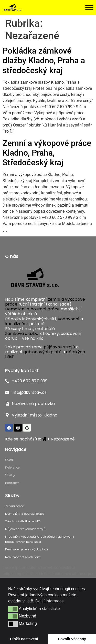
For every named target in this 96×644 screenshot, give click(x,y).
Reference (12, 467)
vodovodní (69, 319)
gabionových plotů (42, 352)
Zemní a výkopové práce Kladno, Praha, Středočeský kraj (47, 153)
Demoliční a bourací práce (32, 309)
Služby (10, 475)
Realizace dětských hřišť (23, 557)
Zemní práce (14, 506)
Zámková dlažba (22, 333)
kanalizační (17, 324)
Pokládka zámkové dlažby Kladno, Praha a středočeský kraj (44, 61)
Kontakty (12, 483)
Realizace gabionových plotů (26, 549)
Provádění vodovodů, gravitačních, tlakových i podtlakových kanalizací (40, 539)
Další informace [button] (50, 601)
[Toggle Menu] (89, 8)
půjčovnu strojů (59, 347)
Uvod (9, 460)
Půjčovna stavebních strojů (25, 529)
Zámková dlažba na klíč (23, 521)
